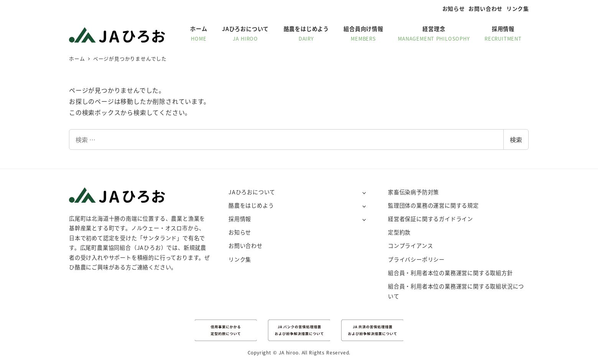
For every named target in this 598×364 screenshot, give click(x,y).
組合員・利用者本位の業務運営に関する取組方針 (450, 273)
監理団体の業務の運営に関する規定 (433, 205)
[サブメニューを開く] (364, 193)
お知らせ (454, 8)
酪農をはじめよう (251, 205)
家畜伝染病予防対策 (413, 192)
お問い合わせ (485, 8)
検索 (516, 139)
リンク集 (518, 8)
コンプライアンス (410, 246)
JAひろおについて (252, 192)
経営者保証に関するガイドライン (430, 219)
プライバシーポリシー (416, 259)
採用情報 (240, 219)
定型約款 (399, 232)
